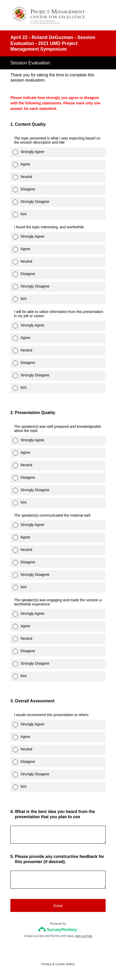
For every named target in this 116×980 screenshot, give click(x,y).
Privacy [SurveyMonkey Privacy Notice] (46, 964)
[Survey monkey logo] (58, 929)
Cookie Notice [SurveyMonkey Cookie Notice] (65, 964)
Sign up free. (84, 936)
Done (58, 906)
